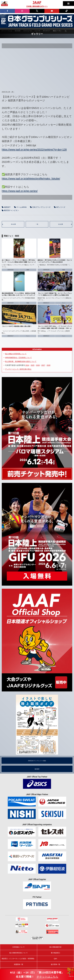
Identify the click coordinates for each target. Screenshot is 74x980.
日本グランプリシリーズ (3, 21)
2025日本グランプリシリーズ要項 (37, 761)
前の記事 (13, 224)
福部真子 (7, 207)
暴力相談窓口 (55, 953)
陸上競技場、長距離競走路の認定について (21, 361)
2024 (27, 365)
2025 (32, 365)
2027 (43, 365)
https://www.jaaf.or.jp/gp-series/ (20, 191)
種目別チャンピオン (11, 210)
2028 (48, 365)
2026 (38, 365)
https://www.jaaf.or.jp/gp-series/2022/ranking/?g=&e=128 (34, 150)
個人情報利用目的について (18, 953)
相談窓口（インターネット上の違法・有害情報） (18, 959)
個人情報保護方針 (55, 947)
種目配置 (37, 769)
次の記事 (61, 224)
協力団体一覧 (55, 964)
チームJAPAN (21, 207)
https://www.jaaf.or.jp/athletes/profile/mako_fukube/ (31, 179)
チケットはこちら (47, 977)
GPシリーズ (61, 207)
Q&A (55, 959)
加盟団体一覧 (18, 964)
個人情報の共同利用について (16, 354)
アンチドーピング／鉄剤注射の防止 (18, 369)
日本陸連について (18, 947)
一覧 (37, 224)
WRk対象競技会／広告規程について (18, 358)
